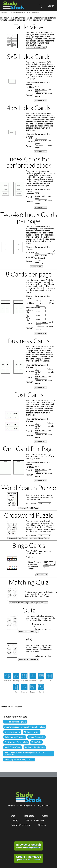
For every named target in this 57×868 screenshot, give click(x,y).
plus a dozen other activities (28, 858)
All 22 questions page (39, 603)
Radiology (22, 13)
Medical (14, 13)
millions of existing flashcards (29, 846)
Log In (51, 6)
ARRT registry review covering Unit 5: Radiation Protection (25, 753)
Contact (42, 825)
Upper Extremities (37, 737)
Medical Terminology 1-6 (15, 722)
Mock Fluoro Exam (13, 747)
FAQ (16, 820)
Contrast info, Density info (16, 742)
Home (12, 816)
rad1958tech (16, 707)
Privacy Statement (21, 825)
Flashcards (29, 816)
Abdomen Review (32, 732)
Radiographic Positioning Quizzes (19, 759)
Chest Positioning (12, 732)
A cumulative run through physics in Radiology (25, 727)
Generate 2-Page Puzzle (40, 538)
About (45, 816)
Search (3, 13)
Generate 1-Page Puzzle (18, 538)
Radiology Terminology (35, 747)
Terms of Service (35, 820)
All (8, 13)
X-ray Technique (33, 13)
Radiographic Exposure (15, 737)
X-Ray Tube (36, 742)
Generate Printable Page (36, 47)
